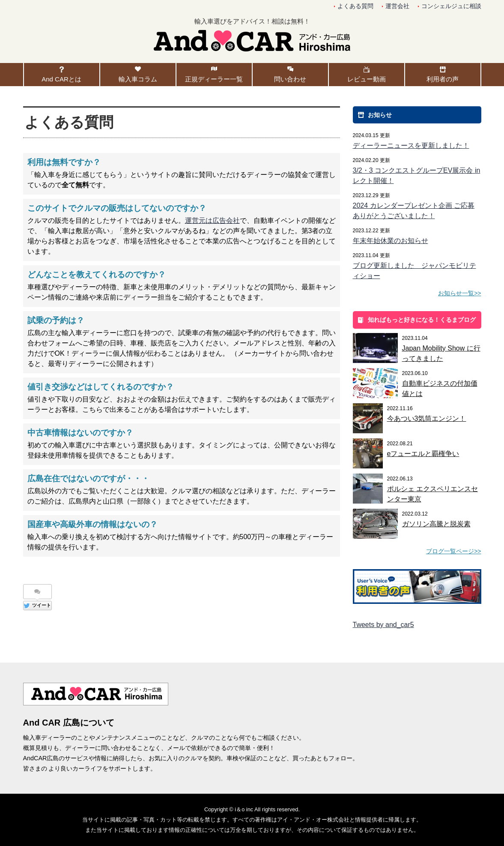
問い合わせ (290, 79)
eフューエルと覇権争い (423, 454)
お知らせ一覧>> (459, 293)
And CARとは (61, 79)
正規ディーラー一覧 (214, 79)
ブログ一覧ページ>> (453, 551)
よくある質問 (355, 6)
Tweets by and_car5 (383, 625)
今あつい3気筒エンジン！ (427, 418)
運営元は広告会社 (212, 220)
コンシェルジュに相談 (451, 6)
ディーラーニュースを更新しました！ (411, 145)
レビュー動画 (367, 79)
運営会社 (397, 6)
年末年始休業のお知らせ (391, 241)
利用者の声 (443, 79)
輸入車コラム (138, 79)
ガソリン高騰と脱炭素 (436, 524)
